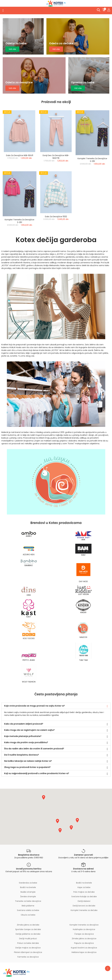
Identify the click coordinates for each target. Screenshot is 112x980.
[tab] (56, 706)
